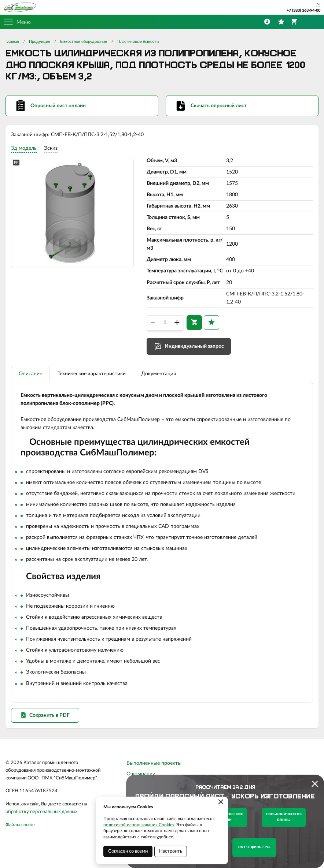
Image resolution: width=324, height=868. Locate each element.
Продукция (39, 42)
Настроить (171, 851)
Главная (12, 42)
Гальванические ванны (284, 817)
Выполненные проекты (154, 768)
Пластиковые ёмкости (138, 42)
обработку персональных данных (41, 817)
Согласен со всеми (128, 851)
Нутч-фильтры (254, 847)
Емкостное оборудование (84, 42)
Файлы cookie (20, 830)
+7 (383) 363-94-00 (303, 10)
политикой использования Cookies (139, 825)
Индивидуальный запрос (194, 348)
